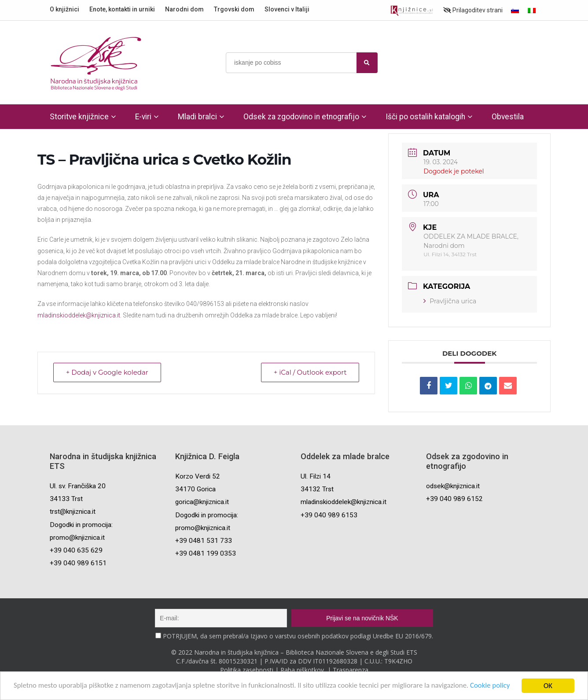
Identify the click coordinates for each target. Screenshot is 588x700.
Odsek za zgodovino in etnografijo (301, 117)
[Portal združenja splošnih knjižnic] (412, 11)
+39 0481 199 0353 (206, 553)
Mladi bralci (197, 117)
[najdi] (367, 63)
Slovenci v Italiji (287, 9)
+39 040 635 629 (76, 550)
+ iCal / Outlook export (310, 373)
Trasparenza (351, 670)
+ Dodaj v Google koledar (107, 373)
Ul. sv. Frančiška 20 (78, 486)
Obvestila (508, 117)
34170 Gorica (195, 489)
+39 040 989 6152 (454, 499)
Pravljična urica (450, 301)
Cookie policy (496, 687)
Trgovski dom (234, 9)
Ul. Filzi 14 (316, 476)
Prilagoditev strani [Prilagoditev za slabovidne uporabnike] (473, 10)
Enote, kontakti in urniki (122, 9)
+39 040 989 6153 (329, 515)
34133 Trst (66, 499)
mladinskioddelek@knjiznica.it (79, 315)
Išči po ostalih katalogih (425, 117)
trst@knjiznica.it (73, 512)
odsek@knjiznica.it (453, 486)
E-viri (143, 117)
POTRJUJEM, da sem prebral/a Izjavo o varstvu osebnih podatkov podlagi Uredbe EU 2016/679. (298, 636)
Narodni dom (184, 9)
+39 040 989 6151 (78, 563)
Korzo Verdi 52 (198, 476)
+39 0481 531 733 (204, 541)
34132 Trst (317, 489)
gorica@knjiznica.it (202, 502)
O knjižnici (64, 9)
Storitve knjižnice (79, 117)
